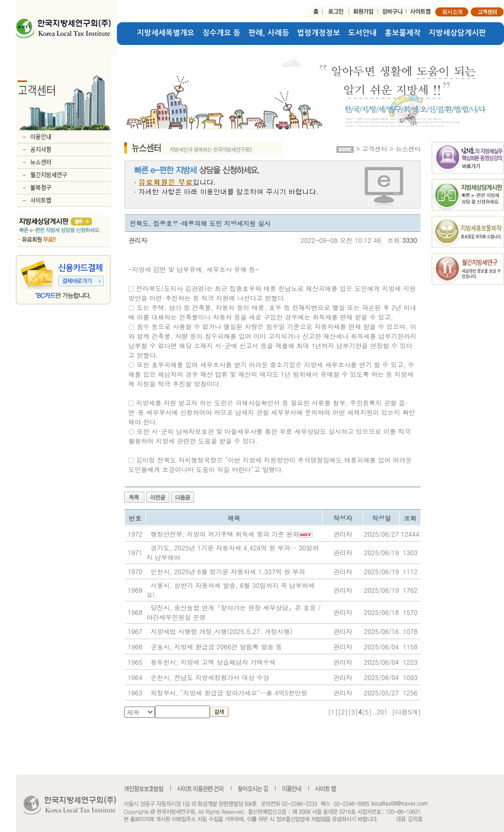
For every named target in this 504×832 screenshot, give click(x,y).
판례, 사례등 (269, 33)
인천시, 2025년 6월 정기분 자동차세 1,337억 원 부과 (228, 571)
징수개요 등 (222, 33)
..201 (380, 712)
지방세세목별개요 (166, 33)
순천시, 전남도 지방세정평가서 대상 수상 (210, 677)
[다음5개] (406, 712)
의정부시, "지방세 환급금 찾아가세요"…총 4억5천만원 (229, 693)
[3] (353, 712)
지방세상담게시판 (458, 33)
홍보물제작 (403, 33)
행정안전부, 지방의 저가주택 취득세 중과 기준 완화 (225, 534)
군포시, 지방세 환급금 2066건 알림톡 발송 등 (217, 646)
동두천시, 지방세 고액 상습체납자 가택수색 (213, 662)
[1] (333, 712)
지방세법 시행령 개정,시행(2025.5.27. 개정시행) (222, 631)
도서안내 (362, 33)
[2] (343, 712)
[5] (367, 712)
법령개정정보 (319, 33)
